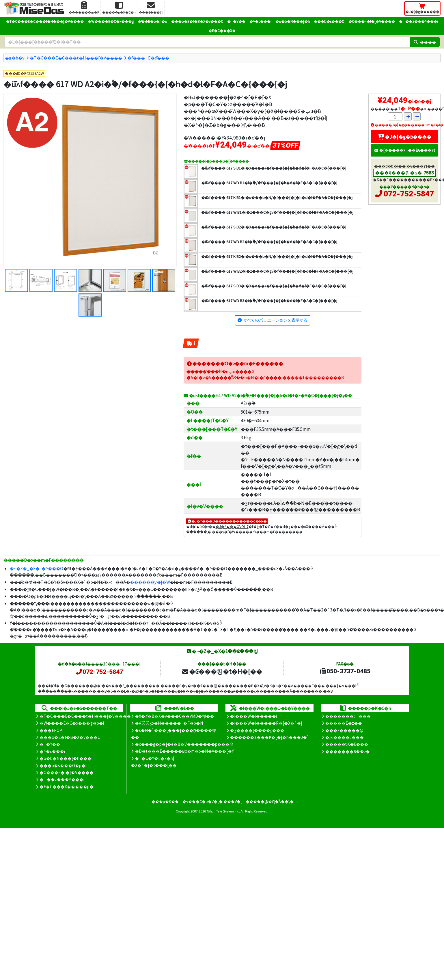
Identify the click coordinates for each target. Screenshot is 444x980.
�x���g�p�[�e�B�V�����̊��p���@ (184, 744)
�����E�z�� (344, 723)
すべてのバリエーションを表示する (275, 320)
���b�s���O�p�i (63, 765)
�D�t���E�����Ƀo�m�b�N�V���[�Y (184, 751)
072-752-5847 (409, 194)
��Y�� (236, 21)
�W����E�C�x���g (111, 21)
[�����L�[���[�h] (207, 42)
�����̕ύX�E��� (347, 744)
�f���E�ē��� (148, 58)
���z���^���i (418, 21)
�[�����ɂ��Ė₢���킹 (404, 150)
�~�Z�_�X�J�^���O (37, 568)
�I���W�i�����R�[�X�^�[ (266, 723)
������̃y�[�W (150, 582)
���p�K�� (165, 801)
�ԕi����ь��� (345, 737)
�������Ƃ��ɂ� (348, 751)
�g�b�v (15, 58)
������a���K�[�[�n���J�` (270, 737)
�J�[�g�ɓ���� (404, 137)
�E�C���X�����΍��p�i (67, 786)
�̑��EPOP (51, 730)
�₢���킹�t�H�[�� (222, 671)
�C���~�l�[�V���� (372, 21)
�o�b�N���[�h (293, 21)
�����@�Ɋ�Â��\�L (270, 801)
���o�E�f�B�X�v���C (197, 21)
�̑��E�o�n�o (152, 21)
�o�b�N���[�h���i (66, 758)
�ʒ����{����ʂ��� (257, 730)
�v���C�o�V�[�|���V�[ (212, 801)
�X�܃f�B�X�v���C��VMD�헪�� (175, 716)
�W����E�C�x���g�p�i (72, 723)
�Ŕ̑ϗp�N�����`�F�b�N (169, 723)
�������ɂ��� (348, 716)
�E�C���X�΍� (222, 30)
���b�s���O (329, 21)
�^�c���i (260, 21)
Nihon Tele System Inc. (223, 811)
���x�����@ (344, 730)
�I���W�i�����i (253, 716)
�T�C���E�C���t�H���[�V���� (45, 21)
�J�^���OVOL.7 (232, 526)
